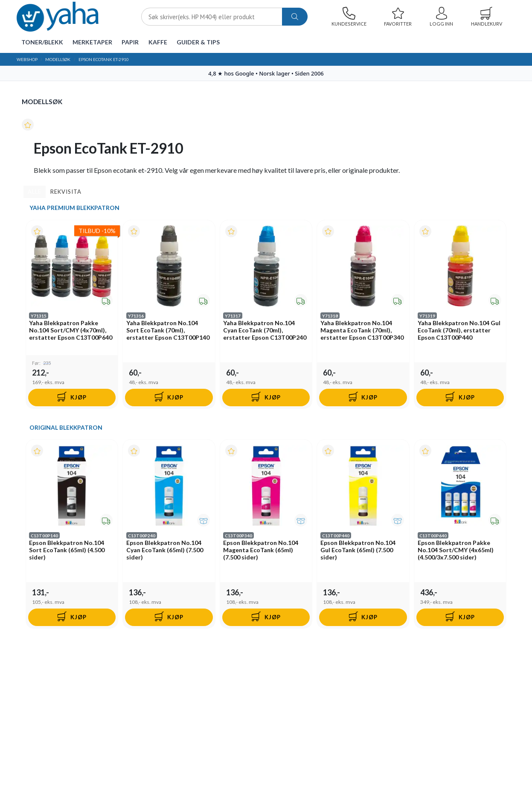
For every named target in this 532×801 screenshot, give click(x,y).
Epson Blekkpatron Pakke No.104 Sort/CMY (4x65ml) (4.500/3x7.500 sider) (456, 551)
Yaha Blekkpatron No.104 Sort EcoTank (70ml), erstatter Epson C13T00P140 (168, 331)
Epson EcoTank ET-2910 (104, 59)
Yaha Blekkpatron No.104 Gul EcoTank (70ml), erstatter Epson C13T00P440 (459, 331)
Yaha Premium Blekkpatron (74, 208)
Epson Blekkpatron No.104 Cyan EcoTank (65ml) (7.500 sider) (165, 551)
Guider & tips (198, 42)
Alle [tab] (35, 192)
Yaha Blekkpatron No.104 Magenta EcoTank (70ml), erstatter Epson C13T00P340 (362, 331)
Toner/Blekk (42, 42)
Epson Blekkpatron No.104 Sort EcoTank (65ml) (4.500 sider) (67, 551)
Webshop (27, 59)
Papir (130, 42)
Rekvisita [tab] (66, 192)
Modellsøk (58, 59)
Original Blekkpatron (66, 428)
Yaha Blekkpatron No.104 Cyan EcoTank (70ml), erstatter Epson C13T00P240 (265, 331)
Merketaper (92, 42)
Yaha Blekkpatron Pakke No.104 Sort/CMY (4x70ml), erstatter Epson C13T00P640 (71, 331)
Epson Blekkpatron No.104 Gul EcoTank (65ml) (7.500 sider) (358, 551)
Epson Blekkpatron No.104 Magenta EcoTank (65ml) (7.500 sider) (261, 551)
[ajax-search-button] (295, 17)
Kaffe (158, 42)
